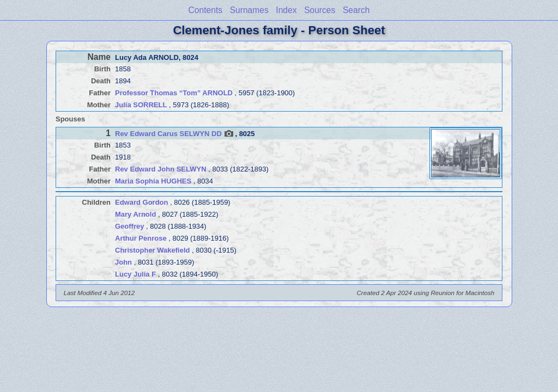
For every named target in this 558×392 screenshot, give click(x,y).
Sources (320, 10)
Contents (205, 10)
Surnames (249, 10)
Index (286, 10)
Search (356, 10)
